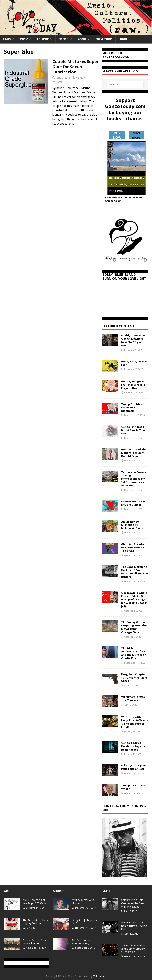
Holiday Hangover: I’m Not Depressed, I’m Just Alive (134, 385)
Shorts (59, 891)
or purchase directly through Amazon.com (123, 199)
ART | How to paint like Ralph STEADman (35, 902)
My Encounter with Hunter (83, 902)
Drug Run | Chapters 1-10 (84, 922)
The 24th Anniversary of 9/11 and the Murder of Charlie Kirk (134, 653)
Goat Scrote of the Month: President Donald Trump (134, 453)
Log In (123, 39)
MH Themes (100, 976)
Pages (7, 39)
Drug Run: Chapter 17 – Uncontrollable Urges (134, 678)
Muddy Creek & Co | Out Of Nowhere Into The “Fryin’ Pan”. (134, 340)
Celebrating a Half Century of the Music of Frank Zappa (133, 903)
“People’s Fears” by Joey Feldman (34, 942)
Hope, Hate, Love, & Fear (134, 363)
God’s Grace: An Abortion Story (82, 942)
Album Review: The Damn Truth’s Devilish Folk (134, 926)
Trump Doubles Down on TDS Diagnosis (131, 408)
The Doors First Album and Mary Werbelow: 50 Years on (134, 949)
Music (24, 39)
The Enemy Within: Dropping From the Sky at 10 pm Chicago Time (134, 627)
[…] (74, 123)
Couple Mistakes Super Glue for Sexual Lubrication (76, 67)
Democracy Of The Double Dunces (133, 503)
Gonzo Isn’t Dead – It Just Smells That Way (134, 430)
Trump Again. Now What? (133, 787)
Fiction (64, 39)
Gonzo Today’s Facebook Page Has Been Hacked (134, 746)
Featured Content (118, 326)
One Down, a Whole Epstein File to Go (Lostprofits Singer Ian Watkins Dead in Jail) (134, 599)
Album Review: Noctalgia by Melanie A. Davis (132, 525)
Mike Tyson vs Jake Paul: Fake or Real (133, 767)
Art (7, 891)
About (82, 39)
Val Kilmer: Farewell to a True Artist (134, 699)
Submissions (104, 39)
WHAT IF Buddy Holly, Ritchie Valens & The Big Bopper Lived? (134, 722)
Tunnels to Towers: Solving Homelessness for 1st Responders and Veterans (134, 479)
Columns (43, 39)
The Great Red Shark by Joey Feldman (35, 922)
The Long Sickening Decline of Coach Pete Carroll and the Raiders (134, 572)
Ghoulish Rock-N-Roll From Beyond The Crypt (133, 548)
